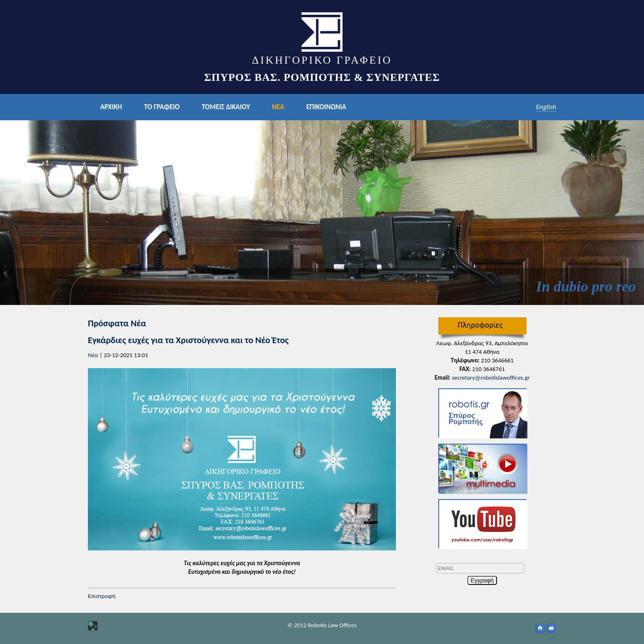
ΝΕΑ (278, 107)
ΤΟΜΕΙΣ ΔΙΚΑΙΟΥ (226, 107)
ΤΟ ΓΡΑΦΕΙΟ (162, 107)
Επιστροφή (102, 596)
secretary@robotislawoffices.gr (491, 378)
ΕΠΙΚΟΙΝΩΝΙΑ (326, 107)
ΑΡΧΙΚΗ (111, 107)
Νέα (93, 355)
